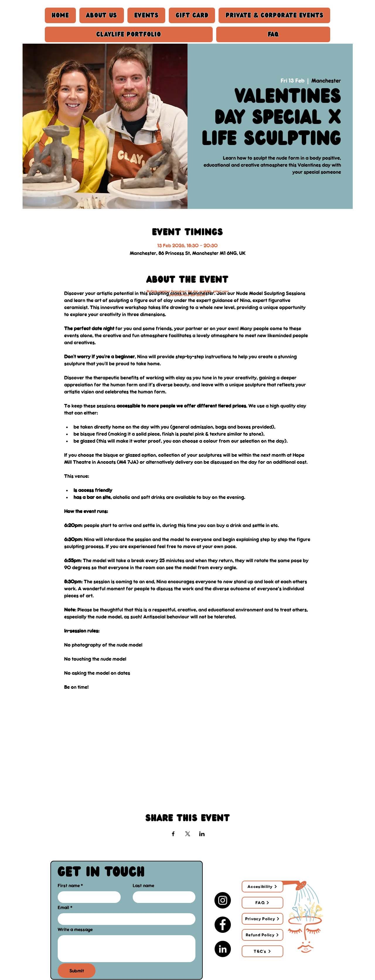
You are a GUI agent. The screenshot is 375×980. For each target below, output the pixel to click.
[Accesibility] (262, 887)
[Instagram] (223, 900)
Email (65, 907)
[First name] (87, 897)
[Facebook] (223, 925)
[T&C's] (262, 951)
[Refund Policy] (262, 935)
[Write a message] (127, 948)
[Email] (125, 919)
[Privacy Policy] (262, 919)
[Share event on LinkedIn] (202, 834)
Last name (143, 885)
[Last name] (162, 897)
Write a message (75, 929)
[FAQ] (262, 903)
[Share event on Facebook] (173, 834)
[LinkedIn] (223, 949)
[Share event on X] (188, 834)
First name (70, 886)
